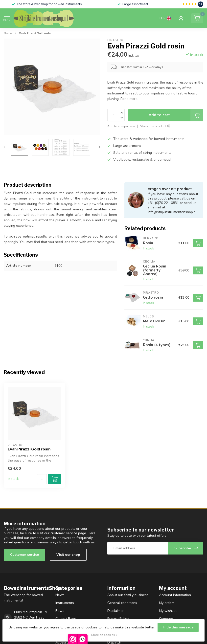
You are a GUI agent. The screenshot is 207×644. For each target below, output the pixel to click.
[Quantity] (42, 479)
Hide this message (178, 627)
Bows (60, 611)
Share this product (155, 126)
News (60, 595)
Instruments (65, 603)
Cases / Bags (66, 619)
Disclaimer (115, 611)
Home (8, 33)
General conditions (122, 603)
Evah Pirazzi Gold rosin (35, 33)
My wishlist (168, 611)
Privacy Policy (118, 619)
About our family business (128, 595)
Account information (175, 595)
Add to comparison (121, 126)
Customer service (24, 555)
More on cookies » (104, 635)
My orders (167, 603)
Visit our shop (68, 555)
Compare (166, 619)
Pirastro (115, 40)
